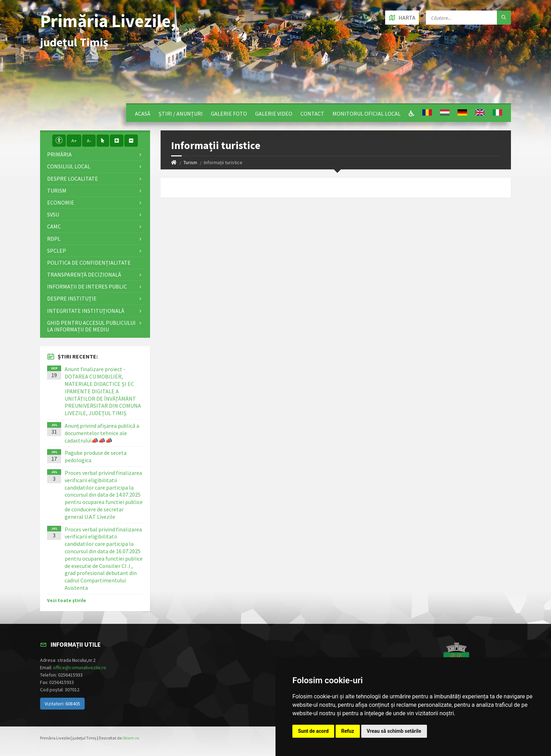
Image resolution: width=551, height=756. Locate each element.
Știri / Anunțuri (181, 114)
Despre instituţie (72, 298)
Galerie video (274, 114)
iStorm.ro (131, 738)
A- (89, 141)
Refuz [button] (348, 731)
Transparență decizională (84, 274)
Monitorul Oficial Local (367, 114)
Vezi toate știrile (67, 600)
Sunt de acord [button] (313, 731)
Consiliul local (69, 166)
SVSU (53, 214)
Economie (61, 202)
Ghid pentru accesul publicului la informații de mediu (91, 326)
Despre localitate (73, 179)
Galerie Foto (229, 114)
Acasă (143, 114)
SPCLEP (57, 251)
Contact (312, 114)
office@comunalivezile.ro (80, 667)
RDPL (54, 239)
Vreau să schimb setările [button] (394, 731)
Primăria (59, 154)
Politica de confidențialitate (89, 263)
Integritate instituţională (86, 311)
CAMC (54, 226)
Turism (190, 162)
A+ (74, 141)
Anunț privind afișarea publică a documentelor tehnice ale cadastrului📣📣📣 (102, 433)
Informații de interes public (87, 286)
